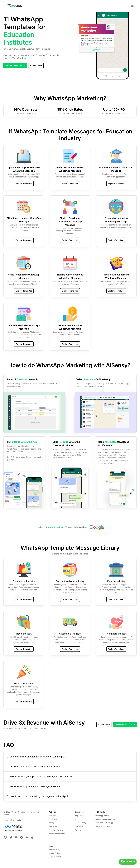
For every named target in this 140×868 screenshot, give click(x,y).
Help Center (79, 816)
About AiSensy (80, 823)
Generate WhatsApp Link (105, 819)
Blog (76, 819)
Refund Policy (54, 853)
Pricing (51, 823)
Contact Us (79, 826)
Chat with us (127, 862)
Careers (78, 830)
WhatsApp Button (102, 816)
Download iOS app (102, 826)
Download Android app (104, 823)
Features (52, 816)
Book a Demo (54, 826)
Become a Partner (56, 830)
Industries (53, 819)
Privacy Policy (54, 850)
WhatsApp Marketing (57, 834)
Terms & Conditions (56, 857)
